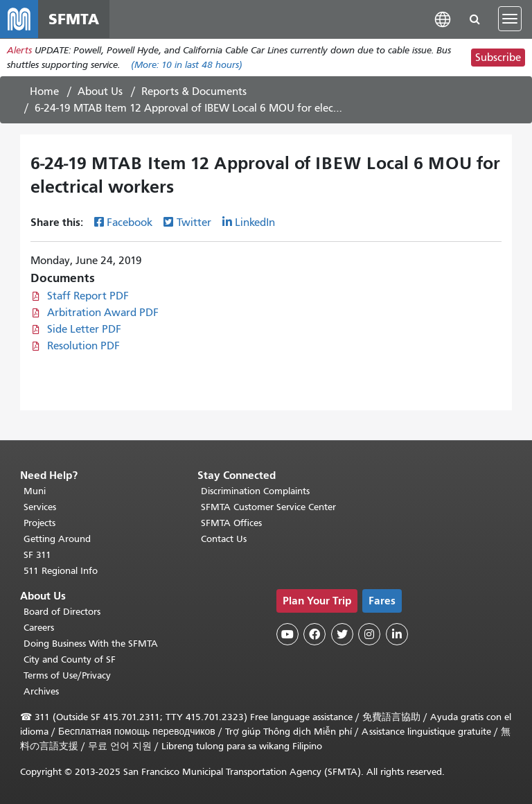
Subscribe (498, 58)
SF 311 (37, 555)
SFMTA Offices (231, 523)
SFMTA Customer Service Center (268, 507)
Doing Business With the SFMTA (91, 644)
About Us (100, 92)
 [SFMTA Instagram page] (369, 634)
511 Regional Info (61, 571)
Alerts (19, 51)
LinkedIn (255, 224)
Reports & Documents (194, 92)
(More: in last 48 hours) (187, 65)
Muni (35, 491)
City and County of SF (70, 659)
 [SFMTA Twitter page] (342, 634)
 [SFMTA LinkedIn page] (397, 634)
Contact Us (224, 539)
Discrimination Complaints (255, 491)
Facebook (130, 224)
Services (40, 507)
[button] (443, 19)
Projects (39, 523)
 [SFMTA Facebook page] (314, 634)
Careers (39, 628)
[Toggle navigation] (510, 19)
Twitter (194, 224)
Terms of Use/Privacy (67, 675)
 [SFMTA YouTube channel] (287, 634)
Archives (41, 691)
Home (44, 92)
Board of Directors (62, 612)
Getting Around (57, 539)
